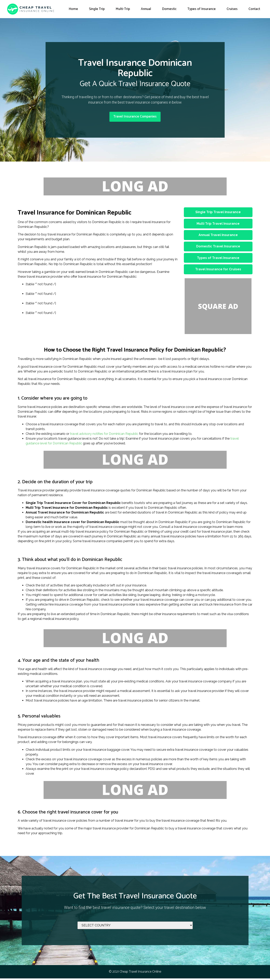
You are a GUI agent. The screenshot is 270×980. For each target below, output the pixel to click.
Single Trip (97, 9)
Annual (146, 9)
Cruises (232, 9)
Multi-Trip (123, 9)
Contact (254, 9)
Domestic (169, 9)
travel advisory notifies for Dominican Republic (104, 435)
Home (73, 9)
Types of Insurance (202, 9)
